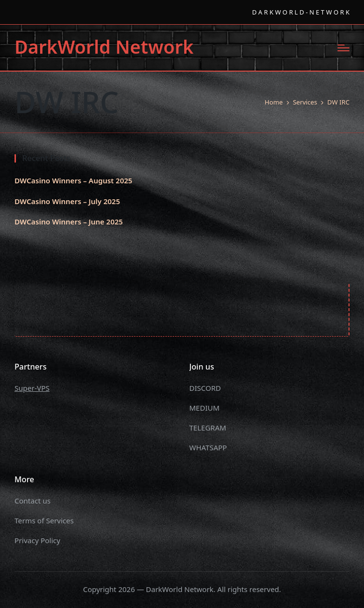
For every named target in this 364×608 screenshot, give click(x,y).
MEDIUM (205, 408)
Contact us (33, 501)
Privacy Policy (37, 540)
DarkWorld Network (104, 47)
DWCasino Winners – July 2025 (67, 201)
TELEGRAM (208, 428)
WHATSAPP (208, 447)
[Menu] (343, 48)
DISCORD (205, 388)
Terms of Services (44, 520)
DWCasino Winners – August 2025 (73, 180)
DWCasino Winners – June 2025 (69, 222)
